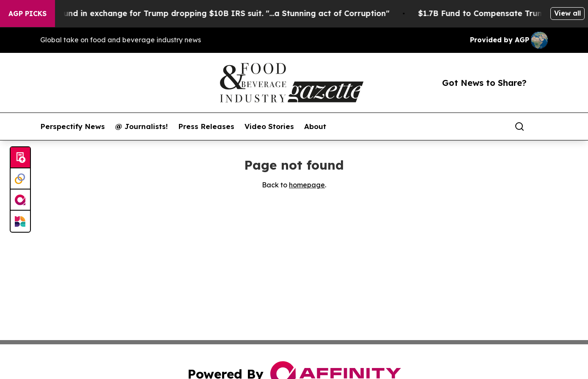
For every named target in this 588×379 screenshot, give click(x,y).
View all (567, 13)
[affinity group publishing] (20, 200)
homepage (307, 185)
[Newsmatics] (20, 221)
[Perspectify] (20, 179)
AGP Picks (27, 14)
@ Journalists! (142, 126)
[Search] (519, 126)
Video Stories (269, 126)
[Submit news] (20, 158)
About (315, 126)
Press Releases (206, 126)
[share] (542, 126)
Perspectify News (73, 126)
